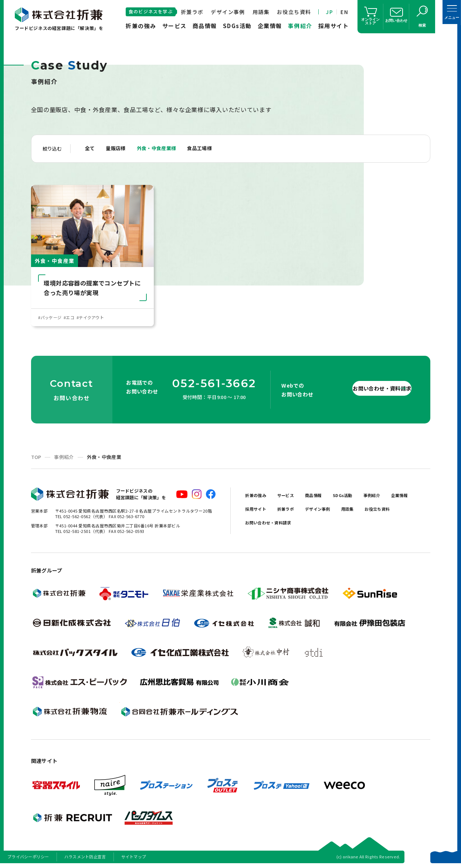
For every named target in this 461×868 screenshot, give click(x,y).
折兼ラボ (192, 12)
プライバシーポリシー (28, 858)
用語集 (261, 12)
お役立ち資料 (294, 12)
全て (91, 148)
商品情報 (205, 26)
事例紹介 (300, 26)
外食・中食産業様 (164, 148)
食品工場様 (212, 148)
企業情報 (270, 26)
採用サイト (334, 26)
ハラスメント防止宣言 (85, 858)
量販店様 (119, 148)
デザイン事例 (228, 12)
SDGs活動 (237, 26)
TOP (36, 459)
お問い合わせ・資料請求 (363, 390)
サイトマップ (134, 858)
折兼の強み (141, 26)
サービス (174, 26)
